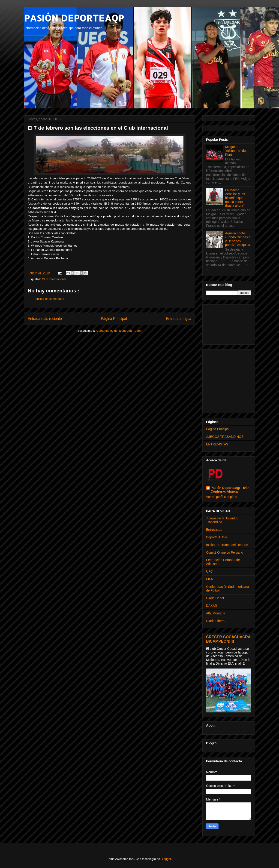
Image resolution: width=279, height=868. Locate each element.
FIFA (210, 579)
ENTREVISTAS (217, 444)
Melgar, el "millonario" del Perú (236, 151)
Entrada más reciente (45, 319)
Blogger (166, 859)
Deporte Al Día (217, 537)
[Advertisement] (229, 324)
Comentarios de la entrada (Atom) (119, 331)
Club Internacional (54, 279)
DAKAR (212, 606)
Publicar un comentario (49, 299)
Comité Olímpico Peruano (225, 552)
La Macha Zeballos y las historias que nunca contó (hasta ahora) (235, 198)
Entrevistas (214, 530)
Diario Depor (215, 598)
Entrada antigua (179, 319)
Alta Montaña (216, 613)
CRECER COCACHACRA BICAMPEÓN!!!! (228, 639)
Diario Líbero (215, 621)
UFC (209, 571)
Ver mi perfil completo (222, 497)
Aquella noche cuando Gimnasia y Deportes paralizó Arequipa (238, 239)
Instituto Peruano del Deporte (227, 545)
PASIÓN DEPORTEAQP (74, 18)
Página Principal (114, 319)
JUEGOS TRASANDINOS (225, 437)
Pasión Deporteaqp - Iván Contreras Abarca (230, 490)
